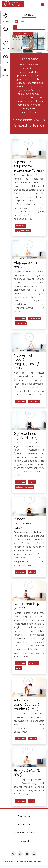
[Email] (34, 854)
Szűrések (29, 15)
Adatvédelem (24, 816)
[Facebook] (13, 854)
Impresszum (24, 824)
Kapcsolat (24, 841)
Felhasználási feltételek (24, 833)
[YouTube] (27, 854)
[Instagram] (20, 854)
